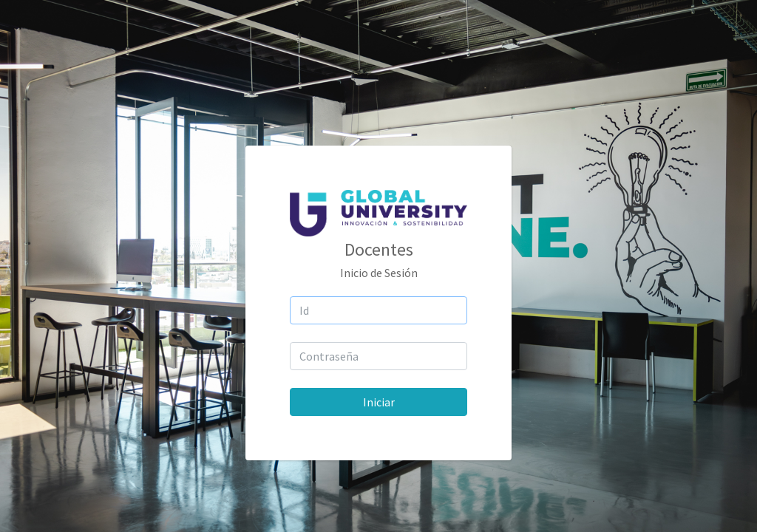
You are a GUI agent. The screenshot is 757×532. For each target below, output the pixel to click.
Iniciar (379, 402)
